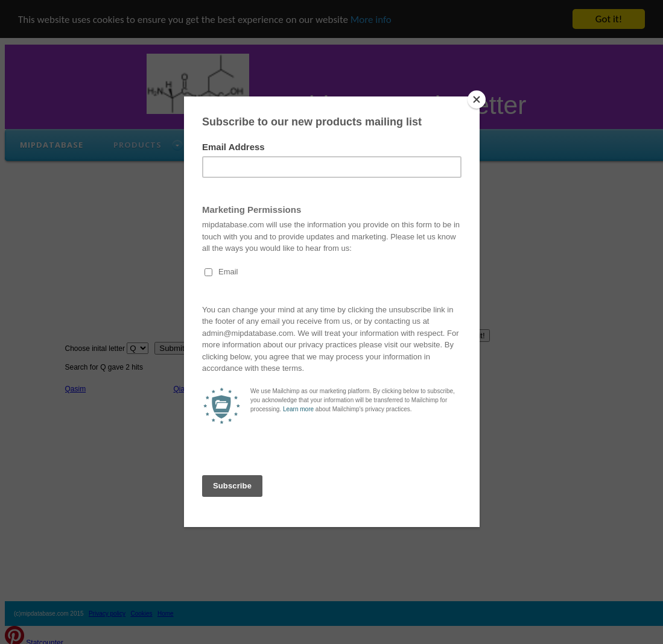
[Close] (477, 99)
